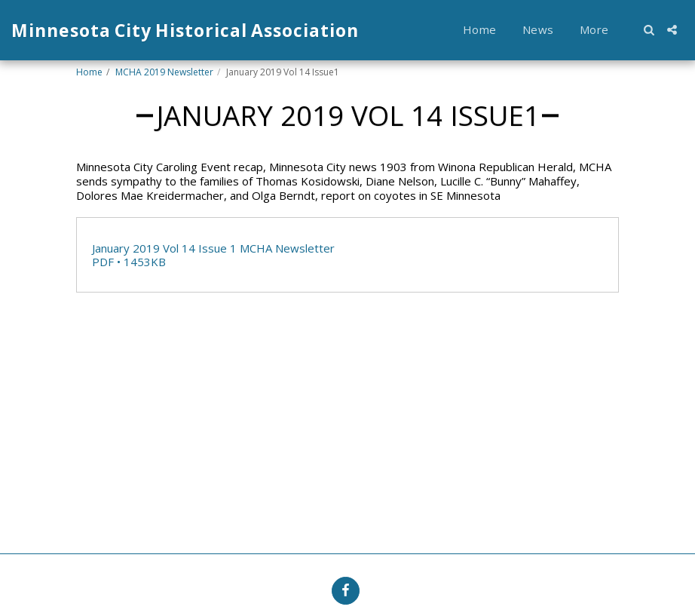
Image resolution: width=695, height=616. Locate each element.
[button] (649, 30)
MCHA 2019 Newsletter (164, 72)
